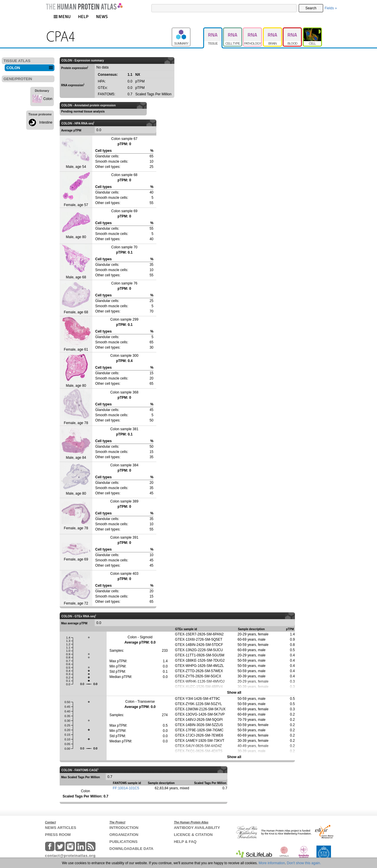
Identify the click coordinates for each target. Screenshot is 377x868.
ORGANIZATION (124, 835)
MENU (62, 16)
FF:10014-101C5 (126, 788)
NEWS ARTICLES (61, 828)
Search (311, 8)
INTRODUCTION (124, 828)
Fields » (331, 8)
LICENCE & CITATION (193, 835)
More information (272, 863)
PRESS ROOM (58, 835)
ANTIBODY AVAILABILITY (197, 828)
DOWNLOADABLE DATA (131, 849)
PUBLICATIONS (124, 842)
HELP (83, 16)
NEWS (102, 16)
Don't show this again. (304, 863)
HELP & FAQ (185, 842)
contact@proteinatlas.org (70, 856)
